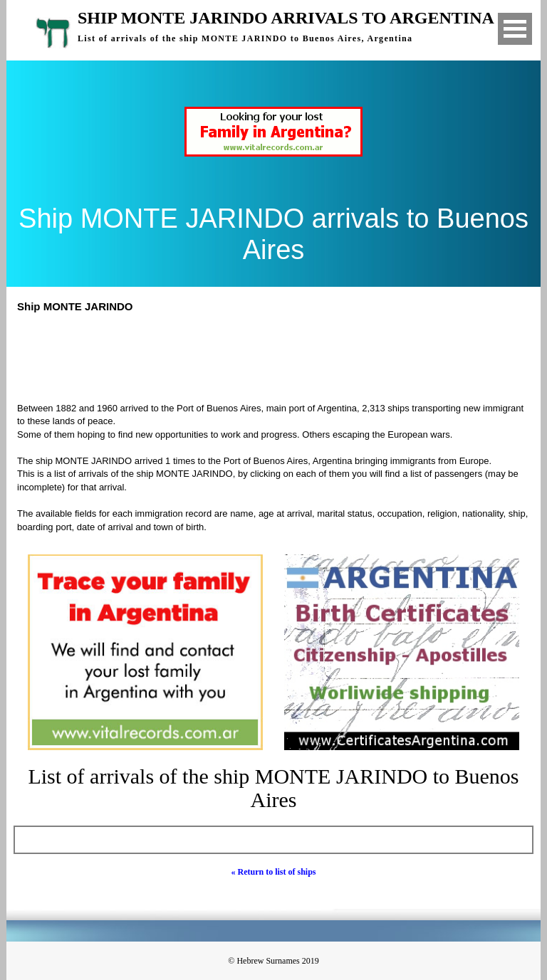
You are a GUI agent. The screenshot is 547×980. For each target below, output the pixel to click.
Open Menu (515, 29)
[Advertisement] (280, 356)
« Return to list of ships (273, 872)
